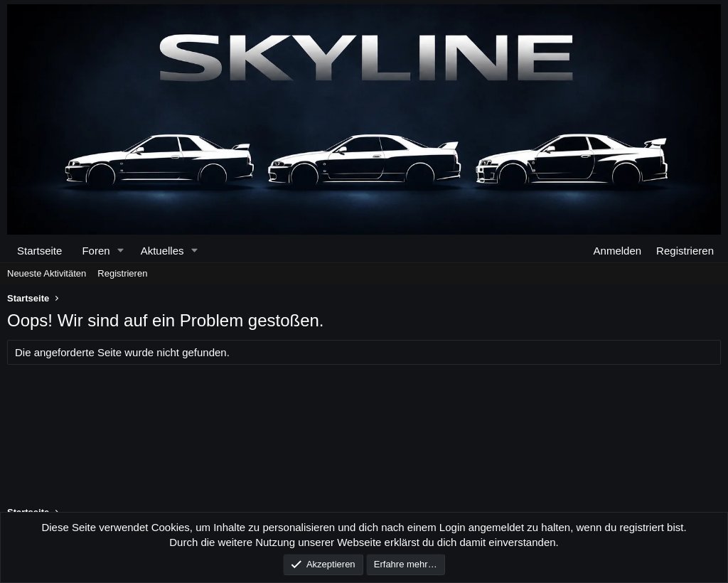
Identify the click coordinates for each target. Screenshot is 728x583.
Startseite (39, 251)
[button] (121, 251)
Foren (96, 251)
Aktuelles (162, 251)
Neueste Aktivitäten (47, 273)
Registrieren (122, 273)
